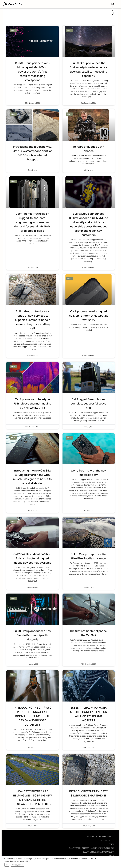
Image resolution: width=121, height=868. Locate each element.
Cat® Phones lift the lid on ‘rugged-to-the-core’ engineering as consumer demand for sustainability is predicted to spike (32, 222)
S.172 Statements (107, 840)
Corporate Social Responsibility (100, 836)
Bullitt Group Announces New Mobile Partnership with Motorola (32, 635)
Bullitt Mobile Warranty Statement (99, 852)
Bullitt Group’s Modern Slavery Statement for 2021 (92, 848)
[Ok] (118, 862)
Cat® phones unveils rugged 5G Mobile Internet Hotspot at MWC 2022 (89, 316)
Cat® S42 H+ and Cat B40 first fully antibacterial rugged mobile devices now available (32, 558)
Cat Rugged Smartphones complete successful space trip (89, 403)
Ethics (111, 844)
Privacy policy (17, 865)
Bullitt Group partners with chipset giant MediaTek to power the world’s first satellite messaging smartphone (32, 72)
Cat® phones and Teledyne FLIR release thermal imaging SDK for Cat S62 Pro (32, 403)
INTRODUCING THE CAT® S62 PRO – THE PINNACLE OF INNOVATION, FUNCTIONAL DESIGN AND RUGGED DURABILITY (32, 716)
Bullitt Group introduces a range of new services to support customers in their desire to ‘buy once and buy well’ (32, 320)
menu (113, 5)
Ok (7, 865)
